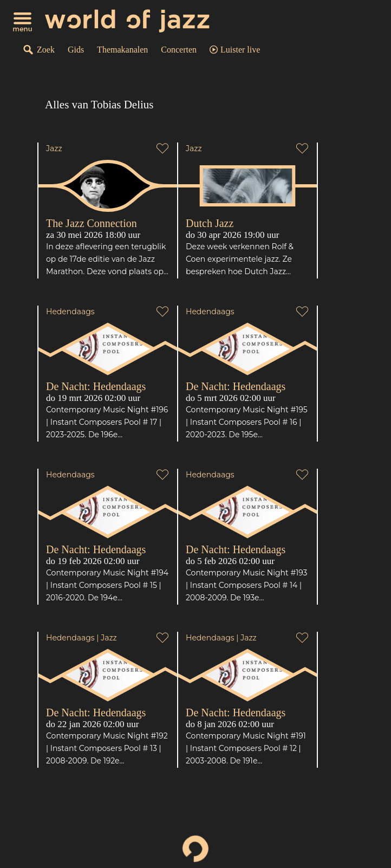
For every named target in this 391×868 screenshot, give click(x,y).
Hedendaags (70, 312)
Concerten (179, 50)
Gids (76, 50)
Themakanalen (122, 50)
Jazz (54, 148)
